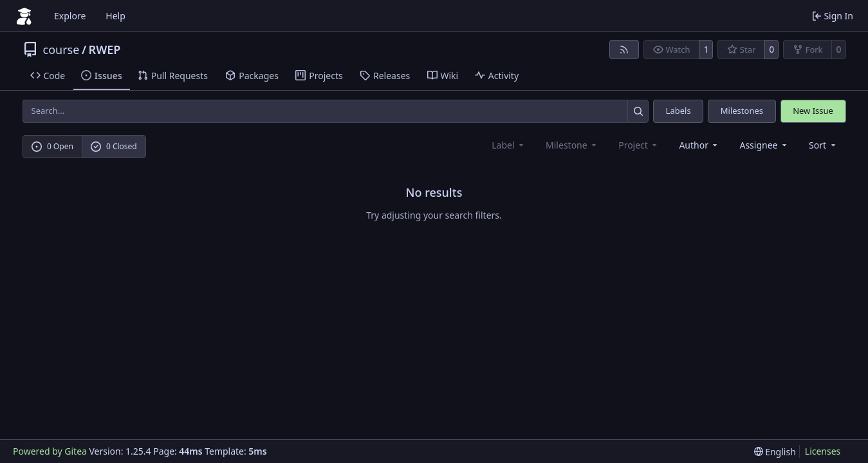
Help (115, 16)
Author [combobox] (699, 145)
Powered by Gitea (50, 451)
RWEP (105, 50)
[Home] (24, 16)
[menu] (823, 145)
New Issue (813, 111)
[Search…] (638, 111)
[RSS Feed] (624, 50)
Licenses (823, 451)
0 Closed (114, 146)
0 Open (52, 146)
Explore (70, 16)
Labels (679, 111)
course (61, 50)
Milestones (742, 111)
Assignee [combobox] (764, 145)
